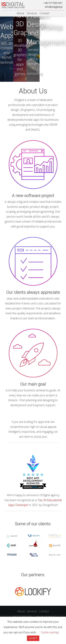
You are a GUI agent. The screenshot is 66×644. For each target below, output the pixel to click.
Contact (45, 13)
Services (32, 13)
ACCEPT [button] (33, 638)
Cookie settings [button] (50, 632)
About (21, 13)
